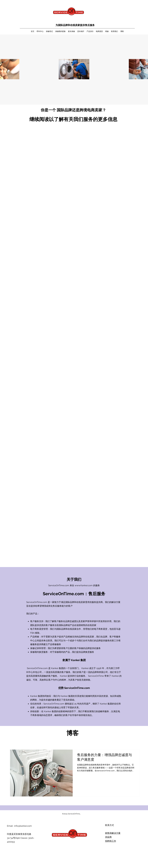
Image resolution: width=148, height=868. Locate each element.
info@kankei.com (23, 826)
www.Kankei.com (84, 585)
